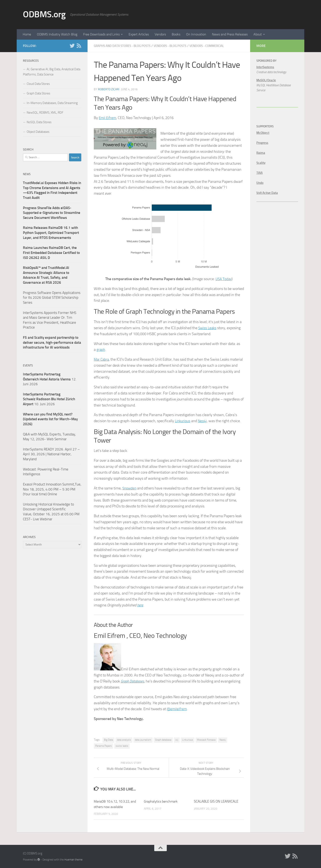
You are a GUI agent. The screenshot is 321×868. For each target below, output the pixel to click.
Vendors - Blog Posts (178, 46)
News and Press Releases (230, 34)
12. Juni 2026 (50, 379)
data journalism (143, 740)
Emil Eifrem (108, 118)
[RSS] (79, 46)
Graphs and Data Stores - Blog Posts (125, 46)
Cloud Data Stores (38, 84)
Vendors (160, 34)
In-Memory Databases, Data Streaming (52, 103)
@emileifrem (177, 709)
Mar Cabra (102, 359)
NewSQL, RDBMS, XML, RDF (45, 113)
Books (176, 34)
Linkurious (183, 421)
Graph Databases (134, 681)
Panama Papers (103, 746)
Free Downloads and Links (101, 34)
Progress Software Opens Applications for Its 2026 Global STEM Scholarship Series (52, 298)
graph (101, 349)
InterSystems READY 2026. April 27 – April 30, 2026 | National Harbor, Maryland (51, 454)
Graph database (163, 740)
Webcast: (30, 469)
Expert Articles (139, 34)
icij (177, 740)
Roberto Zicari (109, 89)
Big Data (108, 740)
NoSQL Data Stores (39, 122)
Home (27, 34)
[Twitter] (72, 46)
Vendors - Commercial (218, 46)
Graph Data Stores (38, 93)
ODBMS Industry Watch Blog (57, 34)
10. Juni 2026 (49, 399)
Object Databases (38, 132)
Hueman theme (73, 859)
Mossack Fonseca (206, 740)
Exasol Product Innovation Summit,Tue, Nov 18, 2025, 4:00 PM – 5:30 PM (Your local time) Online (52, 489)
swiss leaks (122, 746)
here (140, 605)
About (258, 34)
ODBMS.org (44, 14)
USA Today (223, 279)
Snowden (130, 488)
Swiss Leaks (208, 328)
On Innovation (196, 34)
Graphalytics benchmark (162, 801)
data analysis (124, 740)
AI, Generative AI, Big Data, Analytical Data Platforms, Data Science (52, 72)
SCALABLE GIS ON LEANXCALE (216, 801)
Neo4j (203, 421)
